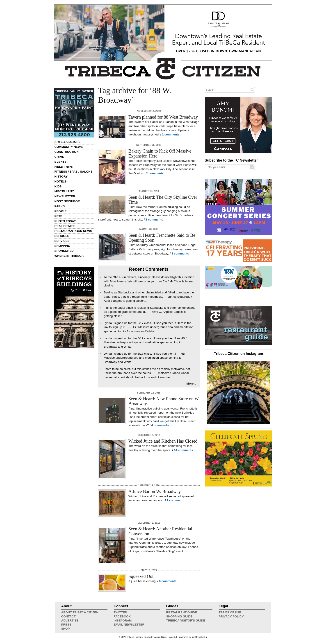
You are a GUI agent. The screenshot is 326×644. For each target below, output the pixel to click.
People (61, 211)
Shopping (62, 246)
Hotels (61, 181)
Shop (66, 629)
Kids (58, 186)
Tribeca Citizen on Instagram (239, 354)
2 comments (171, 134)
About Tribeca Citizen (80, 612)
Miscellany (64, 191)
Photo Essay (65, 221)
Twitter (120, 612)
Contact (68, 616)
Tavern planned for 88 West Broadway (163, 117)
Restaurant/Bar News (73, 231)
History (61, 177)
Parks (60, 206)
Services (62, 241)
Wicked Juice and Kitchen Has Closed (163, 441)
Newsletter (65, 196)
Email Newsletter (129, 625)
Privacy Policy (231, 616)
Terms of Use (230, 612)
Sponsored (64, 251)
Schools (62, 236)
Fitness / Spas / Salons (74, 172)
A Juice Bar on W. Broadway (155, 491)
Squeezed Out (141, 576)
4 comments (160, 425)
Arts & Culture (68, 142)
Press (66, 625)
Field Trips (64, 167)
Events (60, 162)
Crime (59, 157)
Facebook (122, 616)
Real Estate (65, 226)
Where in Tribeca (69, 256)
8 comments (180, 253)
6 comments (168, 581)
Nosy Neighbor (67, 201)
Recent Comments (149, 269)
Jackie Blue (160, 637)
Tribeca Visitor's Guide (186, 620)
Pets (58, 216)
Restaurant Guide (182, 612)
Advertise (70, 620)
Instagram (123, 620)
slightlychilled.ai (199, 637)
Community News (69, 147)
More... (191, 384)
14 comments (184, 450)
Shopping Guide (179, 616)
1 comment (175, 500)
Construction (67, 152)
